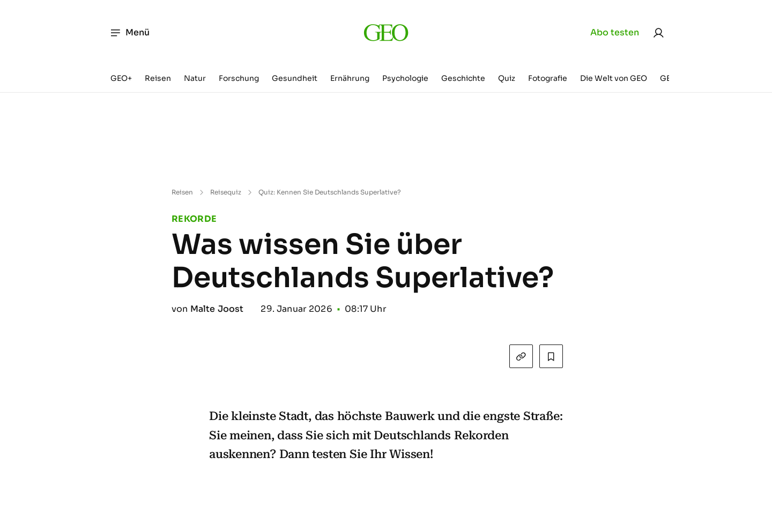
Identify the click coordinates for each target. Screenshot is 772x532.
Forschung (239, 78)
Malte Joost (217, 309)
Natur (195, 78)
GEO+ (121, 78)
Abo (615, 33)
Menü (129, 33)
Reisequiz (226, 192)
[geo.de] (386, 32)
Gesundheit (295, 78)
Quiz (507, 78)
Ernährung (350, 78)
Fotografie (548, 78)
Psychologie (405, 78)
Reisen (158, 78)
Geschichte (463, 78)
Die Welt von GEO (614, 78)
